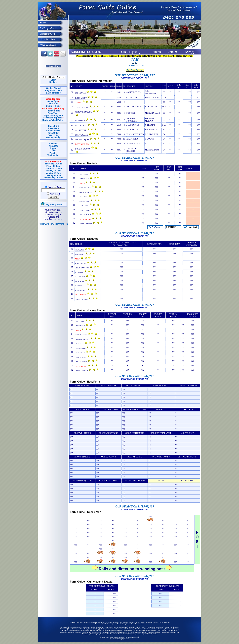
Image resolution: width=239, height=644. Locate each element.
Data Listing (53, 135)
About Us (53, 146)
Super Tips (52, 101)
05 (137, 65)
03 (132, 65)
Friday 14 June (53, 166)
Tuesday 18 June (53, 175)
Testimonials (53, 155)
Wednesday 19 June (54, 178)
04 (134, 65)
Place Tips (53, 113)
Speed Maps (53, 128)
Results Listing (53, 138)
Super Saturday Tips (53, 115)
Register (53, 82)
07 (143, 65)
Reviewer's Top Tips (52, 118)
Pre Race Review (135, 70)
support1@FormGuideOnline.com (53, 224)
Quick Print (53, 126)
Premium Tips (53, 111)
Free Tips (53, 104)
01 (126, 65)
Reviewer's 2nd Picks (53, 120)
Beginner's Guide (53, 91)
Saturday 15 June (53, 168)
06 (140, 65)
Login (53, 80)
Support (53, 148)
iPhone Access (53, 131)
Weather (53, 153)
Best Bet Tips (52, 106)
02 (129, 65)
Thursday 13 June (53, 164)
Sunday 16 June (53, 171)
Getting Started (53, 88)
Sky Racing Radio (52, 205)
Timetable (53, 144)
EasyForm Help (53, 93)
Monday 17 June (53, 173)
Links (53, 151)
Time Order (53, 133)
